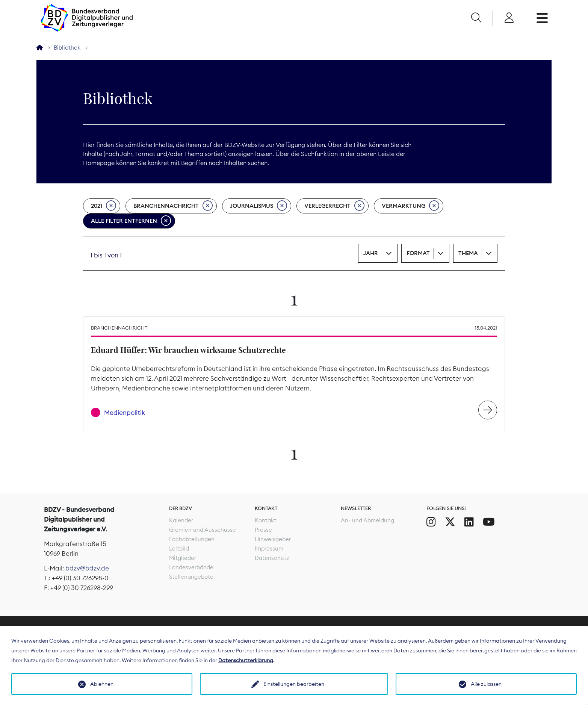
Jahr (371, 253)
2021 (104, 206)
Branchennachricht (173, 206)
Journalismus (258, 206)
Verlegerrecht (334, 206)
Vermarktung (410, 206)
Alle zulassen (486, 684)
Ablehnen (102, 684)
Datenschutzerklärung (246, 660)
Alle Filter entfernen (131, 221)
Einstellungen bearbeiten (294, 684)
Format (418, 253)
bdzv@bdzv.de (87, 568)
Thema (468, 253)
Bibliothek (67, 48)
